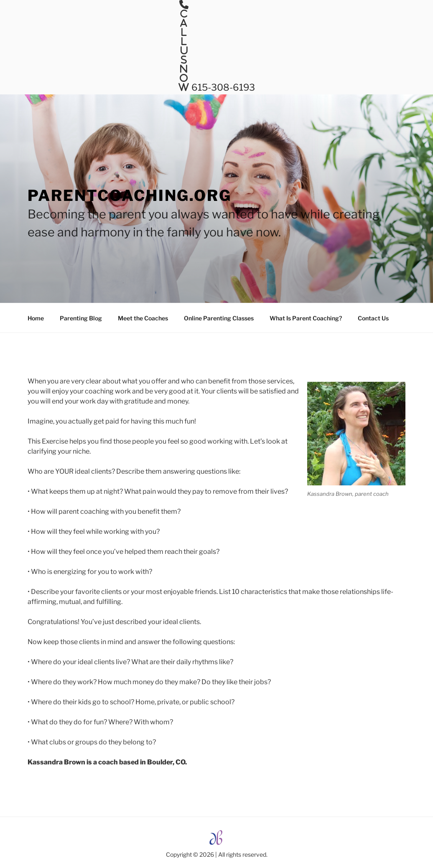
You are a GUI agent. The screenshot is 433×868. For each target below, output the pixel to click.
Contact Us (373, 318)
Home (36, 318)
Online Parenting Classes (219, 318)
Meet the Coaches (143, 318)
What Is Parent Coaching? (306, 318)
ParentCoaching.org (130, 195)
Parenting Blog (81, 318)
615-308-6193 (222, 87)
